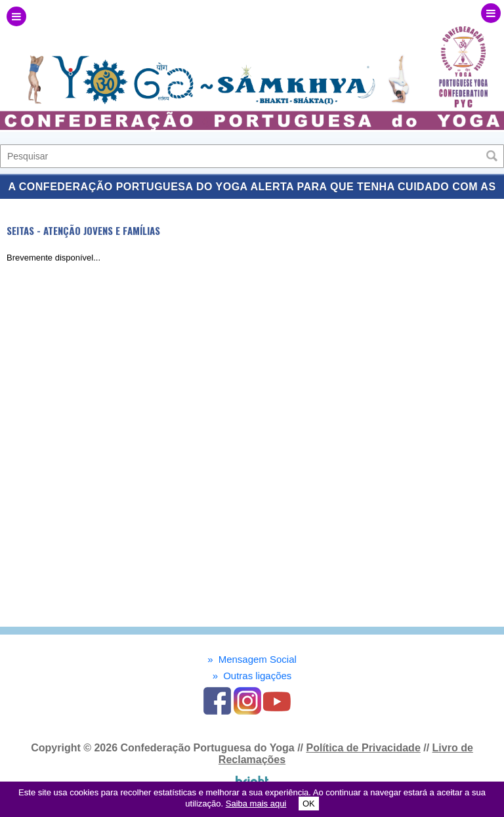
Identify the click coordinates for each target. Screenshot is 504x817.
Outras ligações (252, 676)
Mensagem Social (252, 659)
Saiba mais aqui (256, 804)
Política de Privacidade (363, 748)
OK (309, 804)
